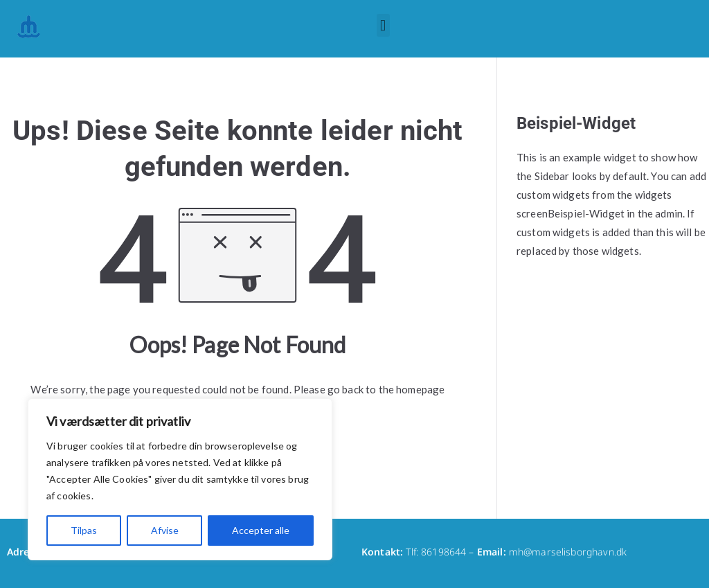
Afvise (165, 530)
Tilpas (84, 530)
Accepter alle (261, 530)
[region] (180, 479)
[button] (383, 25)
